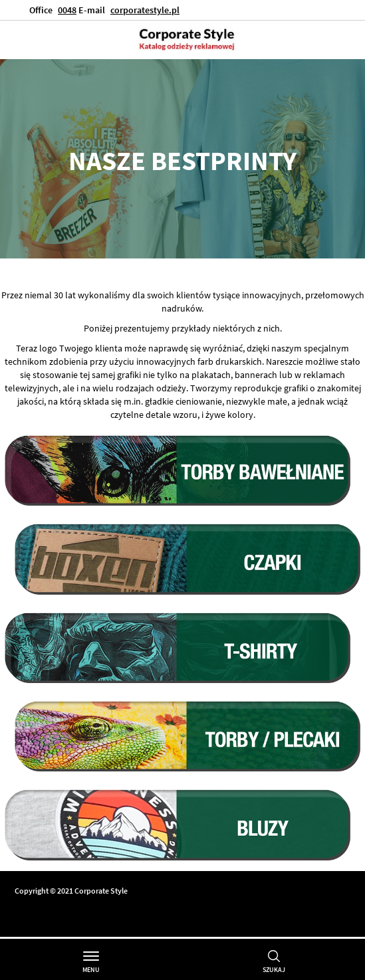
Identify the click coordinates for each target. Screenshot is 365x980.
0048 (67, 10)
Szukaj (274, 970)
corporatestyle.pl (145, 10)
